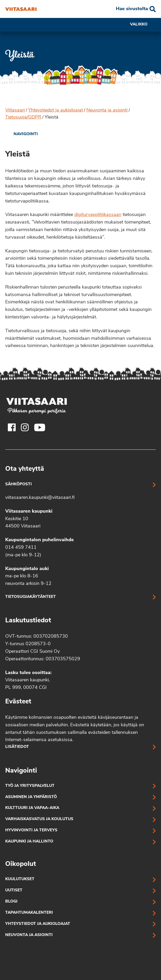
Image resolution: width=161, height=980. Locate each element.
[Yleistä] (21, 9)
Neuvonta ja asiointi (107, 110)
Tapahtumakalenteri (29, 913)
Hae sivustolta (132, 9)
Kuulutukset (20, 879)
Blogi (11, 902)
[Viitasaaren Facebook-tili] (12, 427)
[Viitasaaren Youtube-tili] (40, 427)
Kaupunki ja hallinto (29, 842)
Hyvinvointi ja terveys (31, 830)
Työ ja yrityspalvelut (30, 786)
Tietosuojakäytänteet (31, 597)
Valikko (143, 25)
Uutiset (14, 890)
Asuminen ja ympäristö (31, 797)
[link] (22, 134)
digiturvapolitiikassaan (98, 215)
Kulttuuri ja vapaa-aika (32, 808)
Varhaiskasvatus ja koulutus (39, 819)
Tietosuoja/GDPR (23, 117)
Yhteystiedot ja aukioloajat (56, 110)
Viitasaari (15, 110)
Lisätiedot (17, 747)
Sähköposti (19, 484)
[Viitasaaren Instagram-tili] (25, 427)
